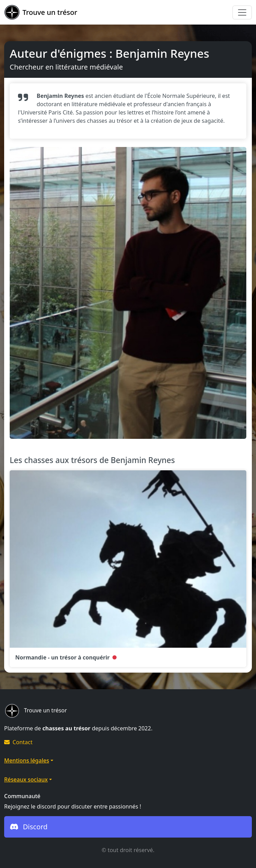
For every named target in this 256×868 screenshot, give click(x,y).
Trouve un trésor (41, 12)
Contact (18, 742)
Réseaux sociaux (26, 779)
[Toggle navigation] (242, 12)
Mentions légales (27, 760)
